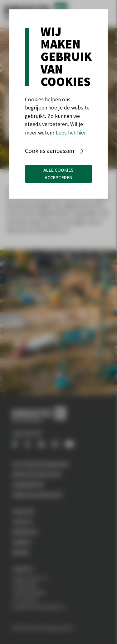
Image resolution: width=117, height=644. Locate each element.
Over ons (23, 511)
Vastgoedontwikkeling (41, 464)
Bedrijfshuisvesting (37, 474)
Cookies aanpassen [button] (50, 151)
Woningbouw (28, 484)
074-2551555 (25, 599)
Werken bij (25, 532)
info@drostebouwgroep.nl (39, 606)
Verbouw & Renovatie (37, 495)
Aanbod (22, 542)
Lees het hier (71, 132)
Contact (23, 522)
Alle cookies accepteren (58, 174)
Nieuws (21, 552)
